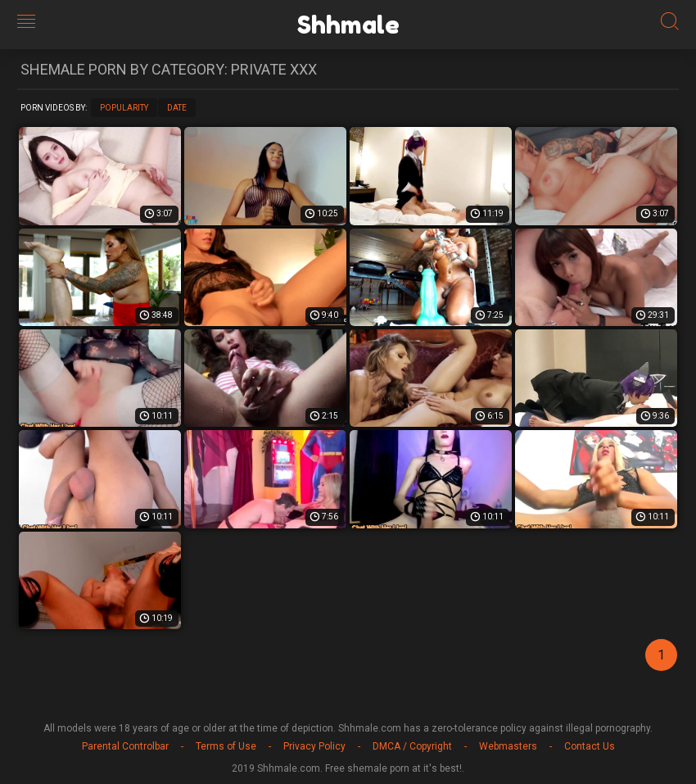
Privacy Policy (314, 746)
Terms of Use (226, 746)
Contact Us (590, 746)
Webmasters (508, 746)
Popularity (124, 108)
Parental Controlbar (125, 746)
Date (177, 108)
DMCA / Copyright (412, 746)
